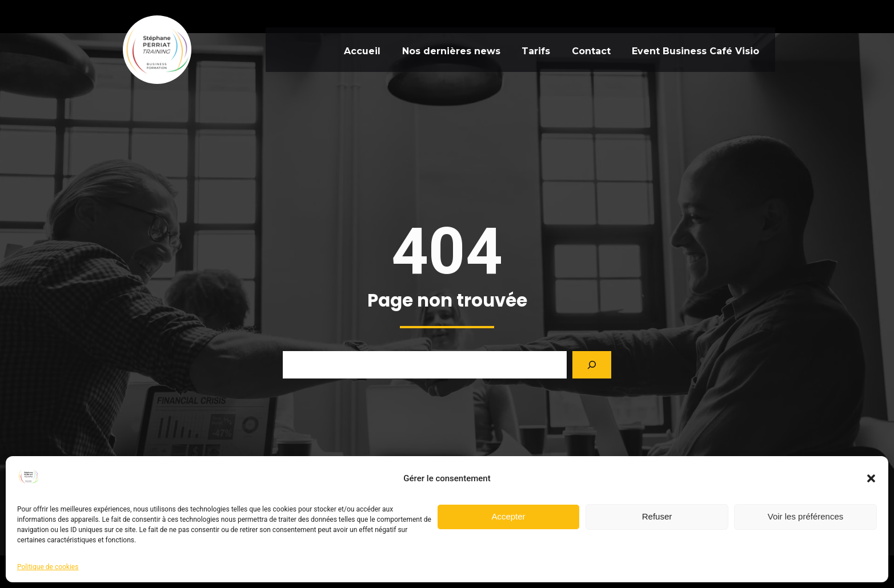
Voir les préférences (806, 516)
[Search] (592, 397)
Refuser (657, 516)
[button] (871, 478)
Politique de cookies (48, 567)
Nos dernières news (446, 49)
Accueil (352, 49)
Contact (594, 49)
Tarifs (535, 49)
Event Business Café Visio (703, 49)
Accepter (508, 516)
